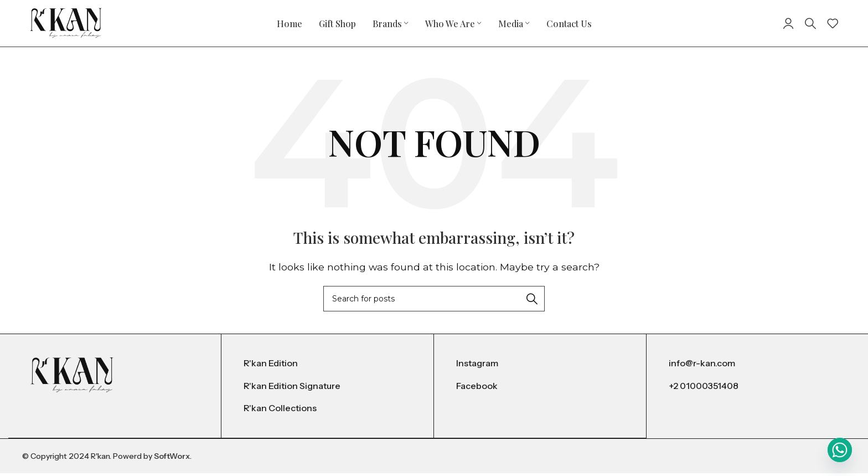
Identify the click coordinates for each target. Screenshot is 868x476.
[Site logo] (66, 24)
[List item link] (327, 367)
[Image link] (72, 377)
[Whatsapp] (840, 450)
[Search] (810, 25)
